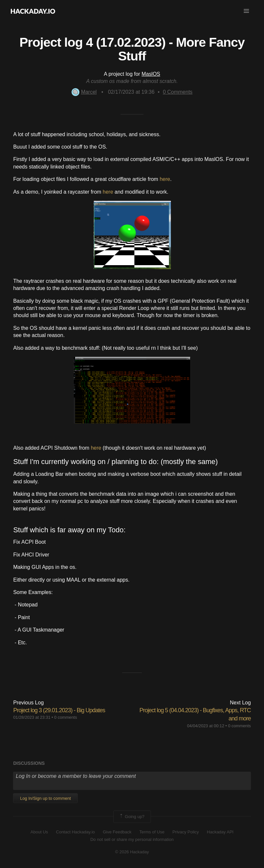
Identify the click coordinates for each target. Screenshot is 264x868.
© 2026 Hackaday (132, 852)
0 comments (66, 717)
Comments (178, 92)
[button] (246, 11)
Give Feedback (117, 832)
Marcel (84, 92)
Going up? (132, 817)
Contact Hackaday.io (75, 832)
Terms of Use (152, 832)
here (165, 179)
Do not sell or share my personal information (132, 839)
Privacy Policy (186, 832)
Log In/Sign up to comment (45, 798)
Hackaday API (220, 832)
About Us (39, 832)
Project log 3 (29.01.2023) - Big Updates (59, 710)
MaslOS (151, 74)
